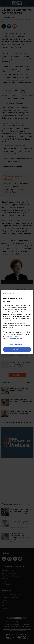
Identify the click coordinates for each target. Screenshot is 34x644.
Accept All (17, 349)
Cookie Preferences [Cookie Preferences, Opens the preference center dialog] (17, 344)
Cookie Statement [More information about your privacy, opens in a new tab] (15, 339)
